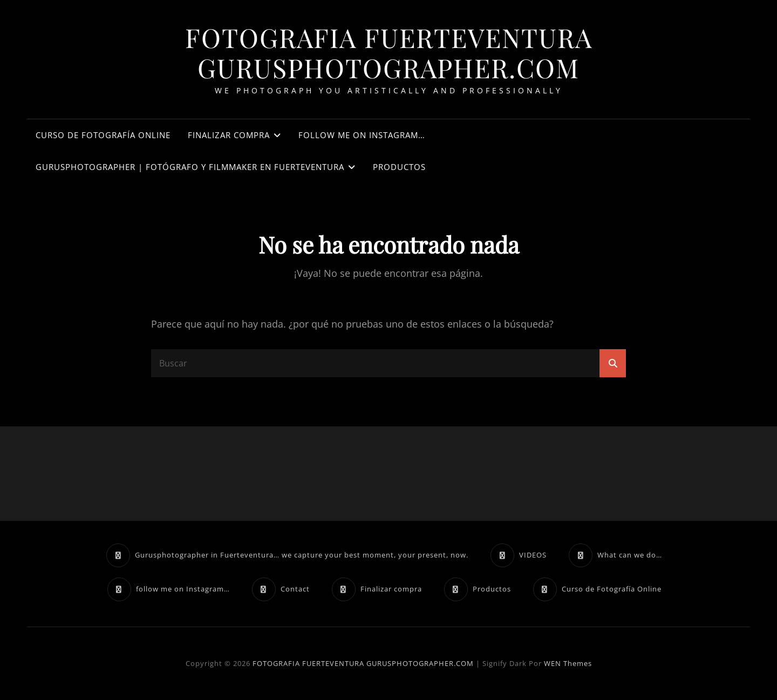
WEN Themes (568, 663)
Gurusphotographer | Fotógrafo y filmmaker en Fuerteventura (190, 167)
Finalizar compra (229, 135)
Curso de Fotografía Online (103, 135)
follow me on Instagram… (362, 135)
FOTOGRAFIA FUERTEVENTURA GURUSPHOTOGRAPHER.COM (389, 52)
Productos (399, 167)
